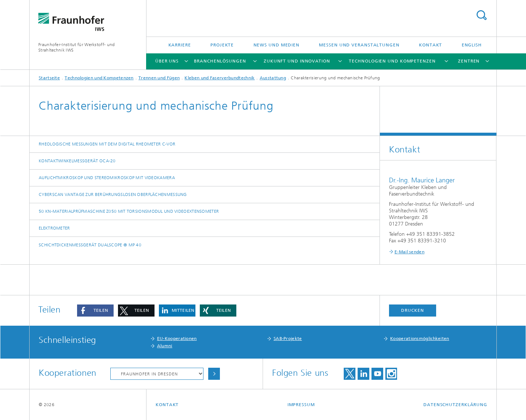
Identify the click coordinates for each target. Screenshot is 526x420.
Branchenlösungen (220, 61)
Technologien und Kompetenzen (392, 61)
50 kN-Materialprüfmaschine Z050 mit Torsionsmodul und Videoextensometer (129, 211)
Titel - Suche (481, 15)
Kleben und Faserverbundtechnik (220, 78)
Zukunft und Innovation (297, 61)
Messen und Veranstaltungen (359, 45)
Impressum (301, 405)
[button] (95, 311)
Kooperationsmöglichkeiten (420, 338)
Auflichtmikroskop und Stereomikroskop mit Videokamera (107, 178)
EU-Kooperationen (177, 338)
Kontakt (430, 45)
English (472, 45)
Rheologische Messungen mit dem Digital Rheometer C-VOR (107, 144)
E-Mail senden (409, 252)
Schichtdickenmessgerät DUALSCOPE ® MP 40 (90, 245)
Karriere (180, 45)
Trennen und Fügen (159, 78)
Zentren (469, 61)
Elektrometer (54, 228)
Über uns (167, 61)
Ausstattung (273, 78)
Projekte (222, 45)
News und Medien (277, 45)
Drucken (412, 310)
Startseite (49, 78)
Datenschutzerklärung (455, 405)
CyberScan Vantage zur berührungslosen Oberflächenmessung (113, 194)
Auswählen (214, 374)
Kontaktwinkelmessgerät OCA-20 (77, 161)
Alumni (165, 346)
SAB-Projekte (288, 338)
